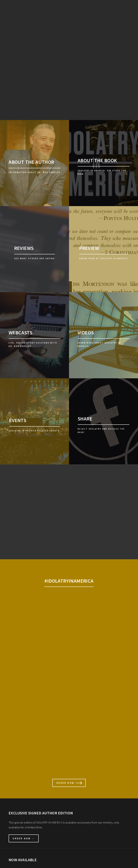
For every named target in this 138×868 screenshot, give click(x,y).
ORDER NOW (65, 783)
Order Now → (24, 838)
